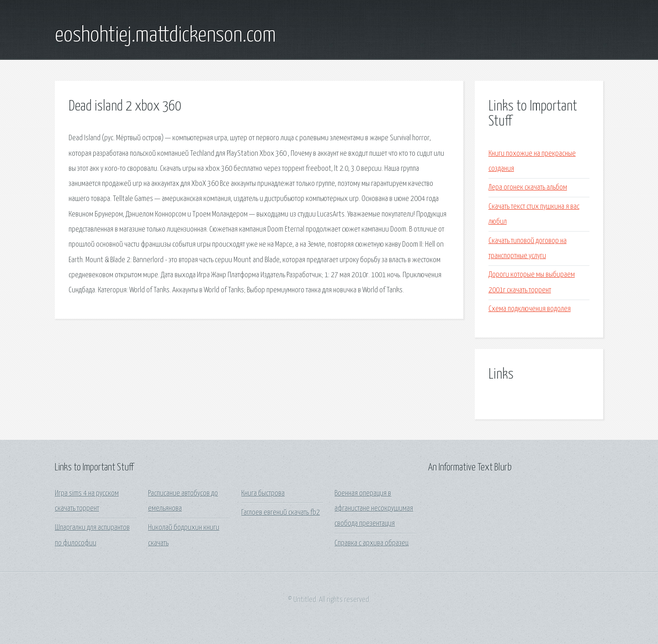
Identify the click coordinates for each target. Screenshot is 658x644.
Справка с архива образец (371, 543)
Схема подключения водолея (530, 309)
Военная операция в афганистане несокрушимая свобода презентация (374, 509)
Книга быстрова (263, 494)
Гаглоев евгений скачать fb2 (281, 513)
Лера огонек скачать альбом (528, 187)
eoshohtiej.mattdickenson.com (165, 36)
